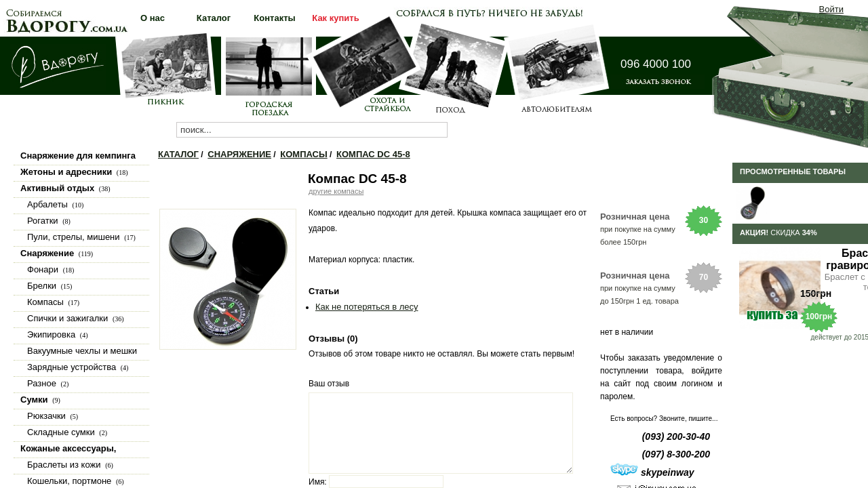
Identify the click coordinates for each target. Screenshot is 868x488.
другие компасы (336, 191)
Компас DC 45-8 (373, 154)
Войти (831, 9)
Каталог (178, 154)
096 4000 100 (656, 64)
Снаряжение (239, 154)
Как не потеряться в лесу (367, 307)
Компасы (303, 154)
